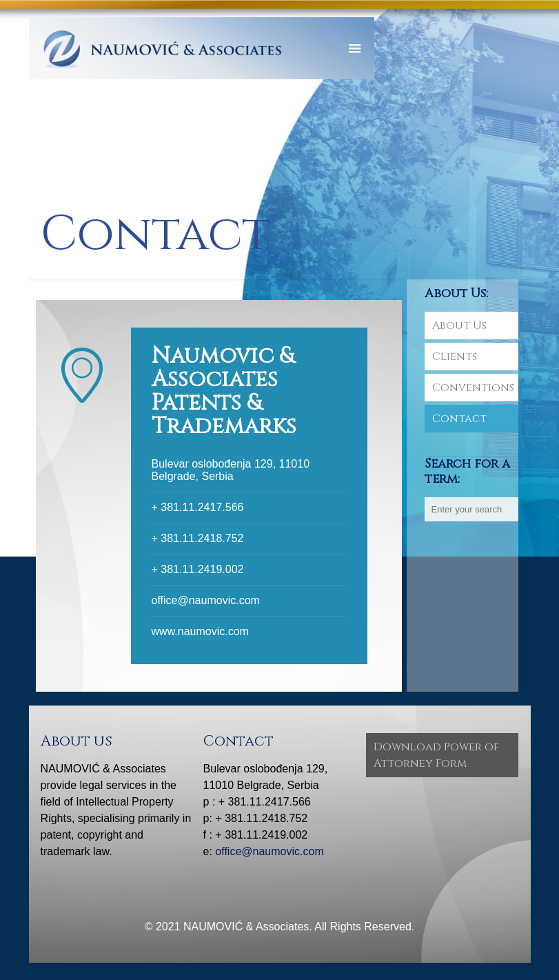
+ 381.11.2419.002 (198, 569)
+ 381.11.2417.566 (198, 507)
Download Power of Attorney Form (436, 755)
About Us (459, 326)
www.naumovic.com (200, 631)
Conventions (473, 388)
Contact (459, 419)
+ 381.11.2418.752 (198, 538)
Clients (455, 357)
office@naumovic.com (206, 600)
